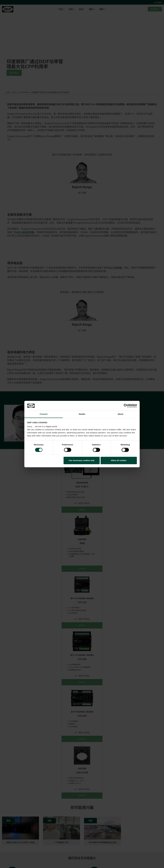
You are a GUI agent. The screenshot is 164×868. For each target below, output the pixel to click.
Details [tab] (82, 414)
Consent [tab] (44, 414)
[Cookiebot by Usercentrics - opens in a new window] (126, 406)
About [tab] (120, 414)
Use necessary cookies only (82, 460)
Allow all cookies (119, 460)
